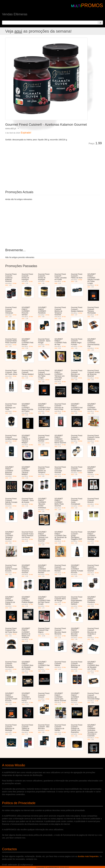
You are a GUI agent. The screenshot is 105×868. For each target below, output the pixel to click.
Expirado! (26, 133)
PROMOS (92, 5)
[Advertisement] (36, 166)
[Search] (100, 23)
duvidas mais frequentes (88, 856)
